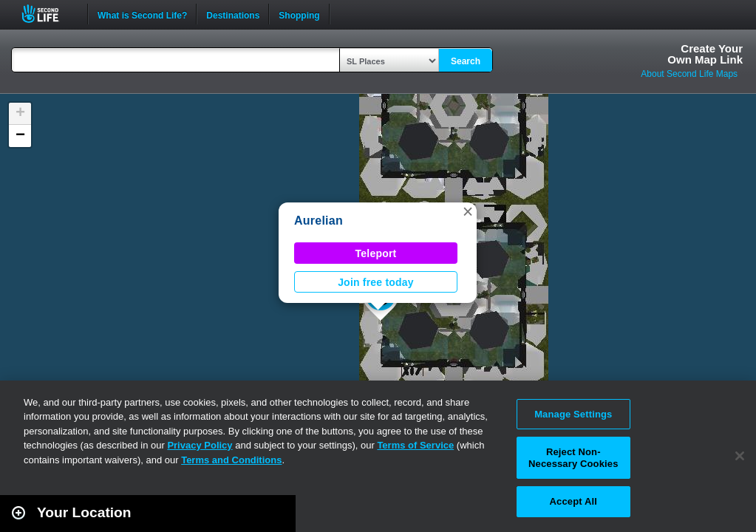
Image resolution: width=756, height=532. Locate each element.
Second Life (48, 14)
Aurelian (319, 221)
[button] (468, 211)
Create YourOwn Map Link (705, 54)
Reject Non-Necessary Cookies (573, 458)
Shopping (299, 14)
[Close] (740, 456)
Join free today (376, 282)
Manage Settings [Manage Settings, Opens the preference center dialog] (573, 414)
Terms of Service (415, 445)
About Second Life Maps (689, 74)
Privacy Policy (200, 445)
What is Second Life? (142, 14)
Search (466, 61)
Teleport (376, 253)
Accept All (573, 501)
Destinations (233, 14)
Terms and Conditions (231, 460)
